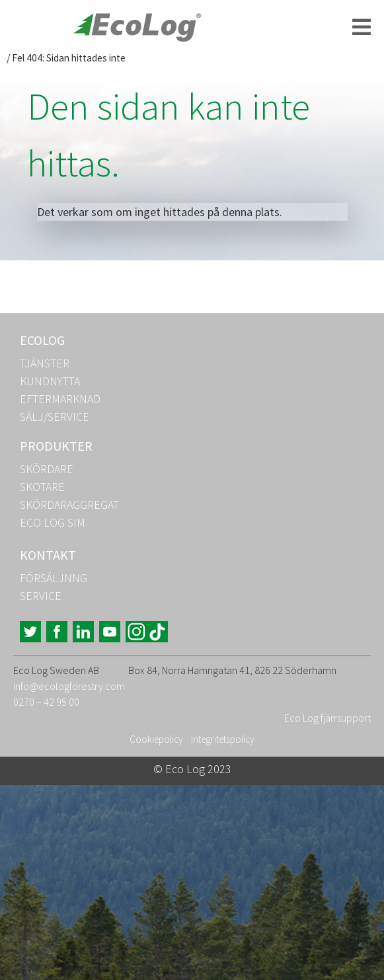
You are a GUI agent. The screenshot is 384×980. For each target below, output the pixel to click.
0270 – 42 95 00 (46, 702)
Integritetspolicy (223, 739)
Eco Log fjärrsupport (327, 718)
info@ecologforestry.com (69, 686)
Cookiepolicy (156, 739)
